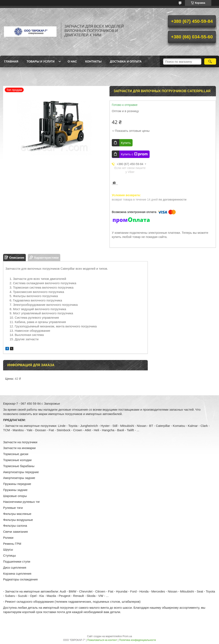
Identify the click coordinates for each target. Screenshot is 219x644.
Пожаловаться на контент (102, 640)
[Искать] (210, 61)
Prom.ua (127, 636)
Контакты (93, 61)
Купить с (134, 154)
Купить (126, 143)
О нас (72, 61)
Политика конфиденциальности (137, 640)
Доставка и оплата (126, 61)
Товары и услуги (41, 61)
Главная (11, 61)
